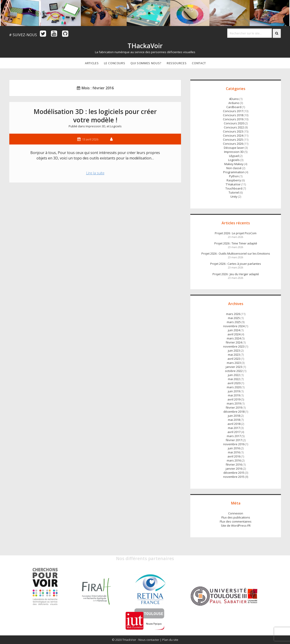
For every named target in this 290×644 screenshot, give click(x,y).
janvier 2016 (234, 469)
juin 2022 (234, 375)
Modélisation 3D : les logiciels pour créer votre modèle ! (95, 116)
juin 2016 (234, 448)
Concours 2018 (233, 115)
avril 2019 (234, 399)
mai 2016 (234, 452)
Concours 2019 (233, 119)
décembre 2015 (234, 473)
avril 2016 (234, 456)
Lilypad (234, 156)
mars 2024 (234, 338)
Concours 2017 (233, 111)
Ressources (177, 63)
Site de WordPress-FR (236, 526)
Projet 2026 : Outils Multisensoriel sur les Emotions (236, 253)
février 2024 (234, 342)
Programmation (234, 172)
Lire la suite (98, 174)
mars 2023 (234, 363)
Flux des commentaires (236, 521)
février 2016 (234, 464)
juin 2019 (234, 391)
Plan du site (170, 640)
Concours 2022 (234, 127)
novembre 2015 (234, 477)
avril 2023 (234, 359)
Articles (92, 63)
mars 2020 (234, 387)
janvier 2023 (234, 367)
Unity (234, 197)
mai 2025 (234, 318)
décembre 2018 (234, 412)
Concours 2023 (233, 131)
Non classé (234, 168)
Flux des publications (236, 517)
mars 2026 (233, 314)
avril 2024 (234, 334)
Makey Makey (234, 164)
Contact (199, 63)
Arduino (234, 103)
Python (234, 176)
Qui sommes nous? (146, 63)
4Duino (234, 99)
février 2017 (234, 440)
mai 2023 (234, 355)
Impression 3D (95, 126)
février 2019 (234, 407)
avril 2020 (234, 383)
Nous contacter (149, 640)
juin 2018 (234, 416)
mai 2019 (234, 395)
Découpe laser (234, 148)
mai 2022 (234, 379)
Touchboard (234, 188)
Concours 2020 (234, 123)
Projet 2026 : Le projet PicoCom (236, 233)
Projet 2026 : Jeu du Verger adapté (236, 274)
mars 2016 (234, 460)
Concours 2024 (233, 135)
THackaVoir (145, 46)
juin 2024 (234, 330)
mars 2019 (234, 403)
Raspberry (234, 180)
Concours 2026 (233, 144)
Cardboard (234, 107)
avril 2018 (234, 424)
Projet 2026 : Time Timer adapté (236, 243)
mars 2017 (234, 436)
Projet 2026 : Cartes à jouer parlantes (236, 264)
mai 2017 (234, 428)
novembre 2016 (234, 444)
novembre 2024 (234, 326)
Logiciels (116, 126)
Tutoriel (234, 192)
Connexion (236, 513)
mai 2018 (234, 420)
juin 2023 (234, 350)
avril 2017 (234, 432)
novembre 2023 (234, 346)
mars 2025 (234, 322)
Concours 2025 (233, 140)
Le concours (115, 63)
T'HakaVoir (233, 184)
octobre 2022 (234, 371)
